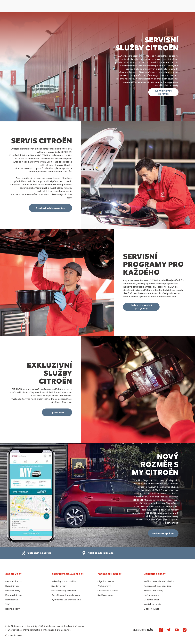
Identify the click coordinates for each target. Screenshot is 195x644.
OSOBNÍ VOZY (13, 574)
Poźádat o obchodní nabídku (159, 581)
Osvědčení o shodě (108, 591)
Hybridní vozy (12, 586)
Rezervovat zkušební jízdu (158, 586)
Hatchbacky (12, 600)
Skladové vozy (59, 586)
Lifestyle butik (152, 600)
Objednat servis (106, 581)
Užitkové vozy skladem (64, 591)
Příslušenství (104, 586)
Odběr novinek (152, 609)
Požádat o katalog (153, 591)
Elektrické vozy (13, 581)
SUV (7, 604)
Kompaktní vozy (14, 595)
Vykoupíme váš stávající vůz (66, 600)
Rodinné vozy (12, 609)
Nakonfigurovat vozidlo (64, 581)
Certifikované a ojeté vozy (66, 595)
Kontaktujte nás (152, 604)
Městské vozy (13, 591)
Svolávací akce (105, 595)
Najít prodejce (151, 595)
